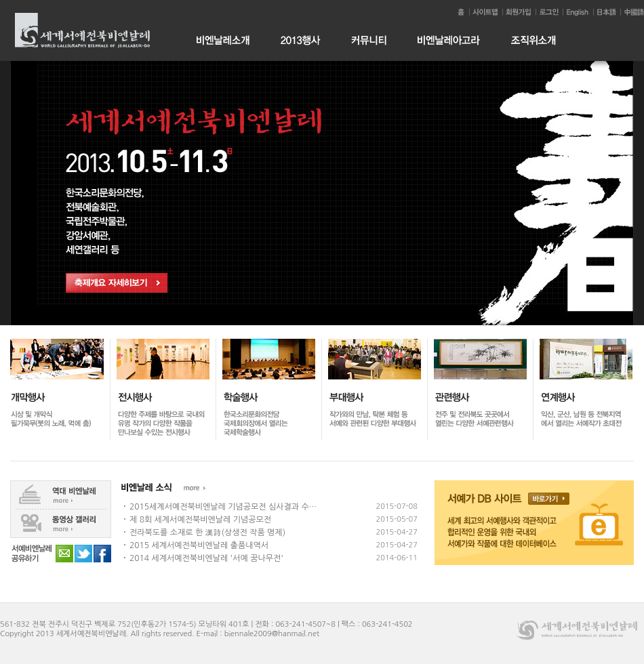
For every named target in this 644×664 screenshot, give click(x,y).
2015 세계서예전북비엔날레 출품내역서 (199, 545)
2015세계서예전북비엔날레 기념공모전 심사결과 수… (223, 507)
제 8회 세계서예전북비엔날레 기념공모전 (200, 520)
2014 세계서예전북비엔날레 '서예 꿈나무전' (206, 558)
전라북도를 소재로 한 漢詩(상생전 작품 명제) (207, 533)
